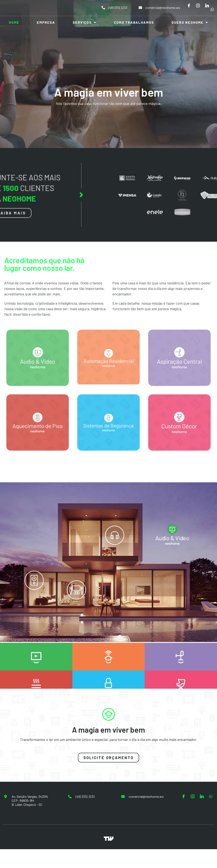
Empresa (46, 22)
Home (14, 22)
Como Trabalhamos (134, 22)
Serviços (84, 22)
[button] (108, 758)
